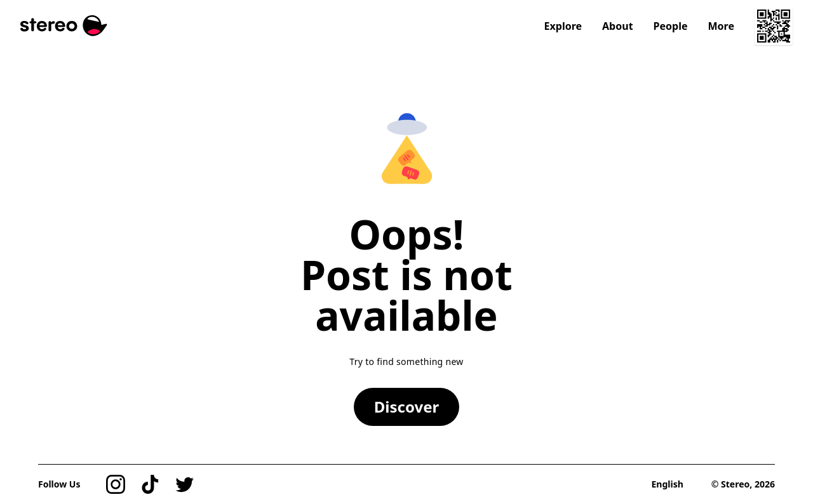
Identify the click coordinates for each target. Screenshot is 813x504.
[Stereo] (64, 26)
